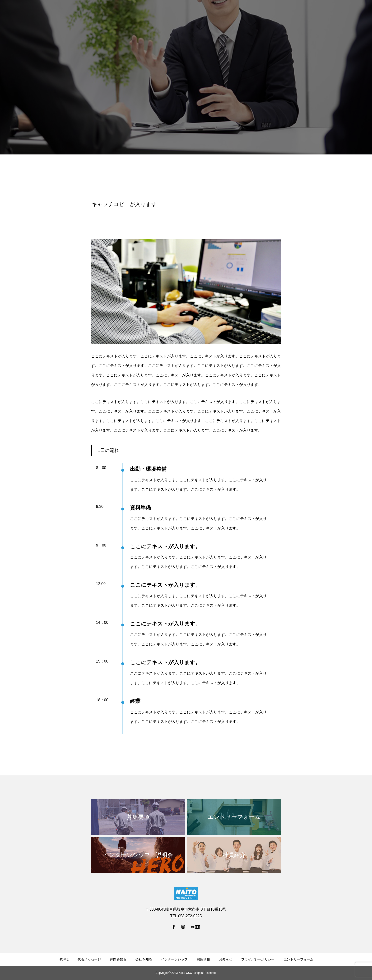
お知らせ (226, 959)
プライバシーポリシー (258, 959)
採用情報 (203, 959)
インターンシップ (174, 959)
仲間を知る (118, 959)
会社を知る (144, 959)
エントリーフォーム (298, 959)
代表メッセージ (89, 959)
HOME (64, 959)
